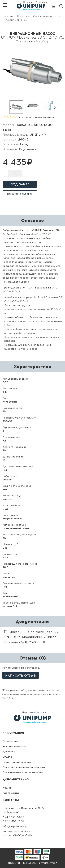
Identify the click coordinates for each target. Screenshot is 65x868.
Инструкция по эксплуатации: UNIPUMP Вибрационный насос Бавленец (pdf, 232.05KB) (32, 637)
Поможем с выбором (20, 194)
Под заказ (20, 184)
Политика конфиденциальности (24, 767)
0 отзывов (26, 118)
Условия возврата (14, 746)
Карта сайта (11, 793)
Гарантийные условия (17, 762)
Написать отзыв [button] (21, 676)
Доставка (9, 752)
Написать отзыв (45, 118)
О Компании (10, 741)
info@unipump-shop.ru (16, 826)
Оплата (7, 757)
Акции (7, 788)
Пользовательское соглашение (23, 772)
